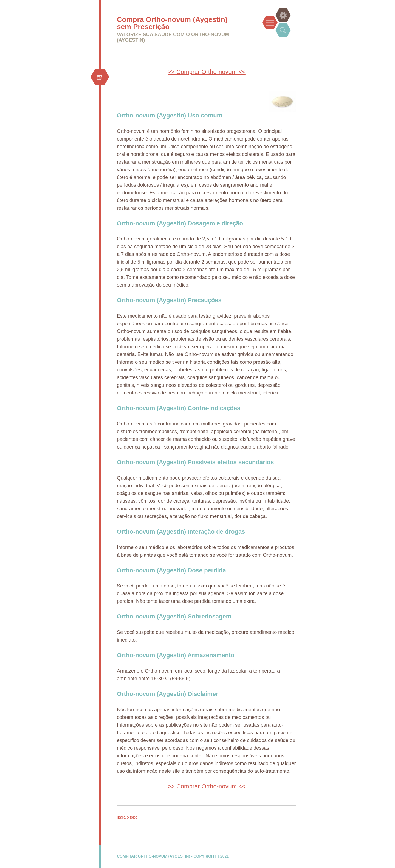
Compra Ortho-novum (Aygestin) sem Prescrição (172, 23)
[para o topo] (128, 817)
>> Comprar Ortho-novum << (207, 72)
